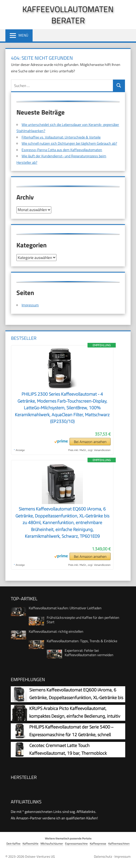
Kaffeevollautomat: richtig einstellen (56, 631)
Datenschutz (103, 856)
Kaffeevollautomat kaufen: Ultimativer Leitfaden (65, 608)
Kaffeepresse (98, 843)
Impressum (30, 305)
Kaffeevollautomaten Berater (68, 15)
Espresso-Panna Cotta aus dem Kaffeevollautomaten (62, 150)
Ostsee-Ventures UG (40, 856)
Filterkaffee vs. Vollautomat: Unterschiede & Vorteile (61, 137)
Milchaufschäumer (52, 843)
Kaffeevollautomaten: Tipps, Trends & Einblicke (82, 641)
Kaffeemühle (31, 843)
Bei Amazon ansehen (90, 442)
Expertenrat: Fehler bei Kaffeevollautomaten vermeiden (89, 653)
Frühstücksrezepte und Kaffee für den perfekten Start (83, 620)
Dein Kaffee (13, 843)
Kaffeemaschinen (119, 843)
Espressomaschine (76, 843)
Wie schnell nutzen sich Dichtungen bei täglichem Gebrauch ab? (69, 143)
